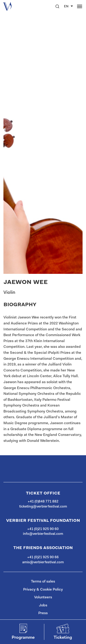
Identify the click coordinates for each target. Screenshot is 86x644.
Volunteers (43, 597)
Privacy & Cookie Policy (43, 590)
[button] (57, 6)
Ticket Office (43, 493)
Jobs (43, 605)
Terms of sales (43, 582)
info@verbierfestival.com (43, 534)
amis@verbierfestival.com (43, 562)
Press (43, 613)
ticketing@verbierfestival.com (43, 507)
